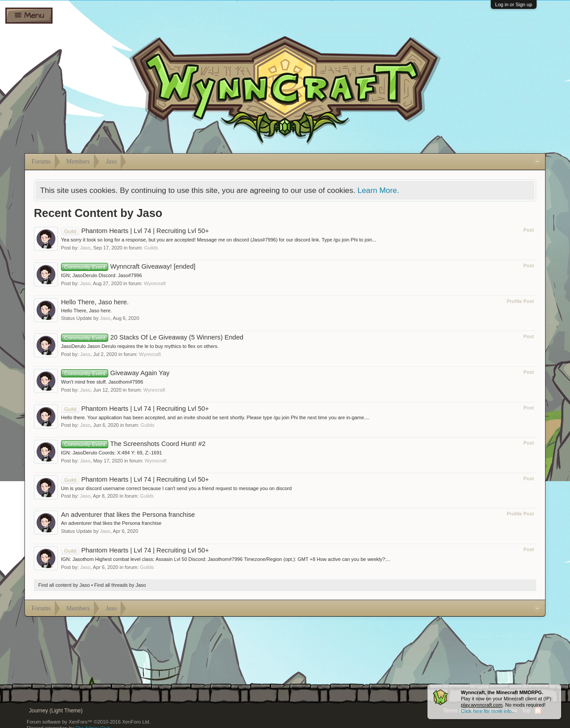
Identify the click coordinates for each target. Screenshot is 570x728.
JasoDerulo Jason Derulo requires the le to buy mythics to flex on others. (140, 346)
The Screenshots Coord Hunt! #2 (133, 444)
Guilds (151, 248)
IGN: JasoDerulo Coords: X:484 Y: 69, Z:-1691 (112, 453)
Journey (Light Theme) (56, 711)
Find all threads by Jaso (120, 585)
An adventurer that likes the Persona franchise (128, 515)
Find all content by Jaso (64, 585)
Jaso (85, 248)
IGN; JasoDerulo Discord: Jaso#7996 (102, 275)
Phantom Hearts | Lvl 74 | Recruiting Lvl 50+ (135, 231)
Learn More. (378, 190)
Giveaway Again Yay (115, 373)
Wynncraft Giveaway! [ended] (128, 266)
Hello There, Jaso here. (95, 302)
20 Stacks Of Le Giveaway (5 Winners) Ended (152, 337)
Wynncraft (155, 283)
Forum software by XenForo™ (89, 722)
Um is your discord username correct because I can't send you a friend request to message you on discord (176, 488)
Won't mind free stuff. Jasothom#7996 (102, 382)
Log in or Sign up (514, 4)
